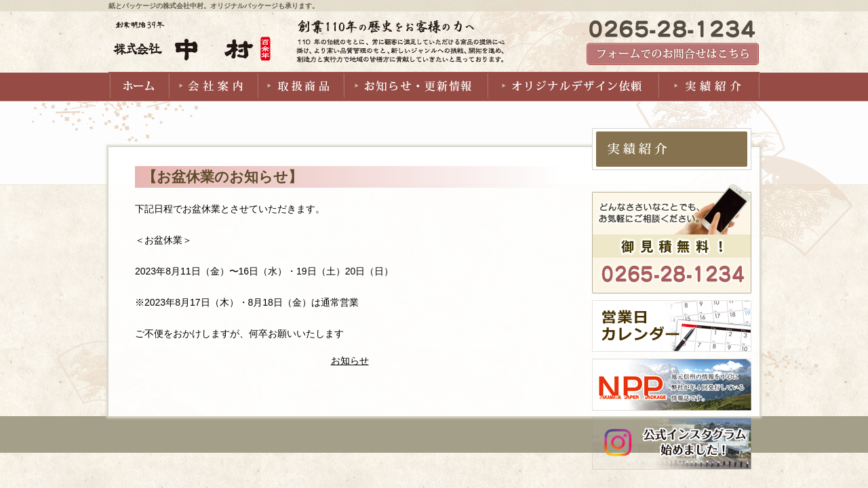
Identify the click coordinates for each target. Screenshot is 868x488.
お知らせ (350, 361)
